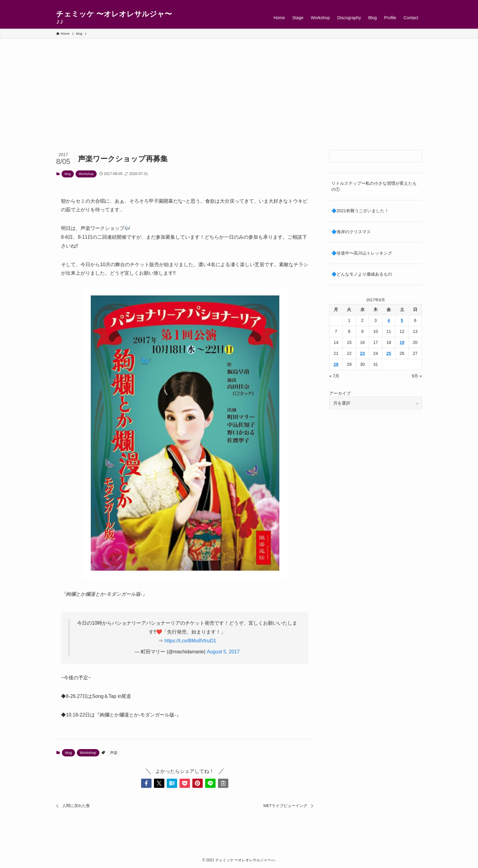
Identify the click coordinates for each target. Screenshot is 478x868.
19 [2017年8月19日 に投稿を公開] (402, 342)
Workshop (86, 174)
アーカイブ (340, 393)
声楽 (114, 753)
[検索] (418, 3)
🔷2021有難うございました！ (360, 211)
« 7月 (334, 376)
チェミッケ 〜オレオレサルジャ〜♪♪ (114, 18)
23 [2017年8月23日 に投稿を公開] (362, 353)
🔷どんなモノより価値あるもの (362, 274)
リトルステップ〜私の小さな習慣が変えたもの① (374, 186)
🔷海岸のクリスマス (351, 232)
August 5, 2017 (223, 652)
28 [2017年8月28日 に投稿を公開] (336, 364)
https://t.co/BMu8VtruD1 (190, 641)
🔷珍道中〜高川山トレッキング (362, 253)
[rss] (410, 3)
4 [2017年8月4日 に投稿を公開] (389, 320)
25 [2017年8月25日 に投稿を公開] (389, 353)
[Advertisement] (239, 85)
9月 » (417, 376)
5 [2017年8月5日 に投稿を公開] (402, 320)
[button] (146, 783)
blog (68, 174)
